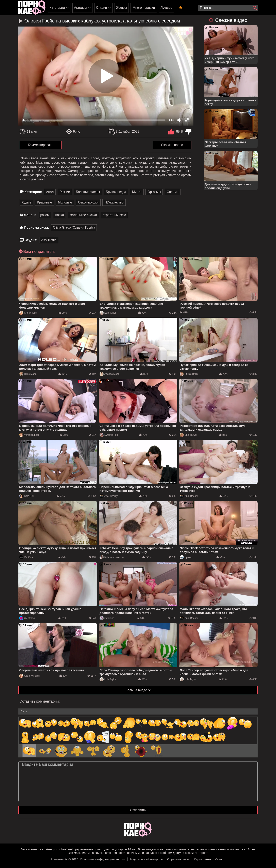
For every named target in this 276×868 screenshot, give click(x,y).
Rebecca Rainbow (112, 557)
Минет (137, 192)
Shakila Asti (188, 435)
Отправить (138, 810)
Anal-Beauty (109, 496)
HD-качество (114, 202)
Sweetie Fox (109, 435)
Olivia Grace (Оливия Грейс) (74, 227)
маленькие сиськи (83, 215)
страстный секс (114, 215)
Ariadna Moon (110, 374)
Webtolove (27, 618)
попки (59, 215)
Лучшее (166, 8)
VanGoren (27, 557)
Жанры (122, 8)
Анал (50, 192)
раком (45, 215)
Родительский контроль (146, 859)
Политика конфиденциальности (103, 859)
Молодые (65, 202)
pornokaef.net (63, 849)
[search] (255, 8)
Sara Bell (27, 496)
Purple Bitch (189, 374)
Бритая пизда (116, 192)
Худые (27, 202)
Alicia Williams (29, 676)
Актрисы (80, 8)
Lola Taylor (108, 313)
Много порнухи (144, 8)
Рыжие (65, 192)
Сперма (173, 192)
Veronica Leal (29, 435)
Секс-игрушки (88, 202)
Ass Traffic (49, 240)
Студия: (31, 240)
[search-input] (228, 8)
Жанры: (30, 215)
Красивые (45, 202)
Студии (102, 8)
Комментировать (41, 145)
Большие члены (88, 192)
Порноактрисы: (37, 227)
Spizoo (186, 557)
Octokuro (107, 618)
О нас (219, 859)
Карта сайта (203, 859)
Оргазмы (154, 192)
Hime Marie (28, 374)
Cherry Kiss (28, 313)
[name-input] (138, 711)
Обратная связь (178, 859)
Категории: (33, 192)
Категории (57, 8)
